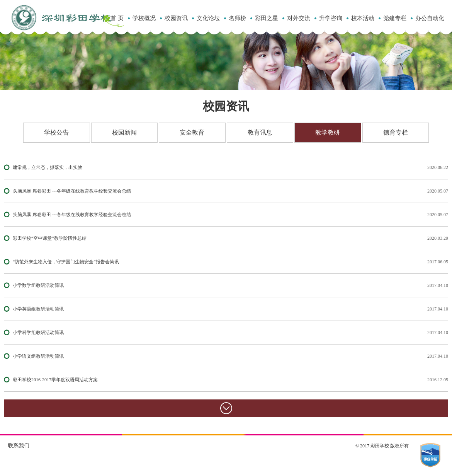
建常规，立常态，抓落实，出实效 (48, 167)
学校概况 (144, 18)
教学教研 (328, 132)
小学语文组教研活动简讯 (38, 356)
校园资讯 (176, 18)
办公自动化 (430, 18)
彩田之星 (267, 18)
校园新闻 (124, 132)
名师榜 (237, 18)
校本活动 (363, 18)
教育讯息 (260, 132)
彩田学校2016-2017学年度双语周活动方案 (55, 380)
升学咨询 (331, 18)
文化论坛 (208, 18)
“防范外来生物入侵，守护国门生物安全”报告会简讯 (66, 262)
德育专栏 (396, 132)
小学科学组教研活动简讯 (38, 333)
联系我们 (19, 446)
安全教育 (192, 132)
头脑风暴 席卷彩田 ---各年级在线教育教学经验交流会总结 (72, 191)
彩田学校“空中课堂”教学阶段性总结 (50, 238)
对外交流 (299, 18)
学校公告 (56, 132)
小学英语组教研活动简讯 (38, 309)
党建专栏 (395, 18)
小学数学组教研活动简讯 (38, 285)
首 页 (117, 18)
